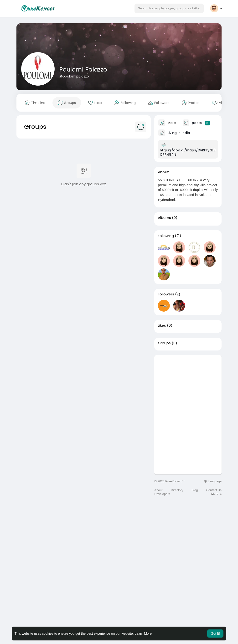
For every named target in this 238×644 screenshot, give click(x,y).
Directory (177, 490)
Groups (164, 343)
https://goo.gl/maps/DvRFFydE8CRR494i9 (188, 152)
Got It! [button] (215, 634)
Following (166, 236)
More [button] (216, 494)
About (158, 490)
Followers (166, 294)
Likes (162, 325)
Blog (195, 490)
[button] (169, 8)
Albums (164, 218)
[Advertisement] (188, 385)
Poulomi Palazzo (83, 70)
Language (213, 481)
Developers (162, 494)
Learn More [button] (143, 634)
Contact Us (214, 490)
